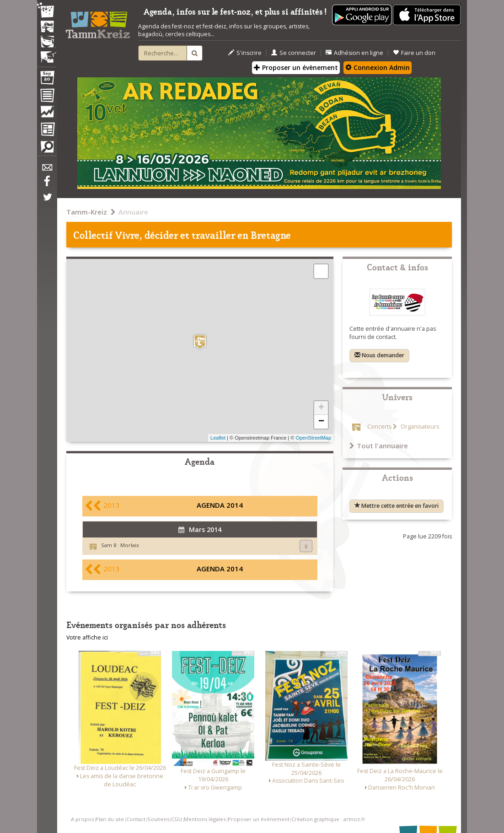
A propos (82, 819)
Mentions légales (205, 819)
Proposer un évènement (296, 67)
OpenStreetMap (313, 438)
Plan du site (110, 819)
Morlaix (130, 545)
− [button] (321, 422)
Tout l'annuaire (379, 446)
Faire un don (414, 53)
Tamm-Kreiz (87, 212)
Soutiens (158, 819)
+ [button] (321, 408)
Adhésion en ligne (354, 53)
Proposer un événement (259, 819)
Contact (136, 819)
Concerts (379, 427)
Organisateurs (419, 427)
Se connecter (294, 53)
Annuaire (133, 212)
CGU (177, 819)
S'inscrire (245, 53)
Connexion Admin (378, 67)
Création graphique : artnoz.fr (328, 819)
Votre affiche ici (87, 637)
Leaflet (218, 438)
